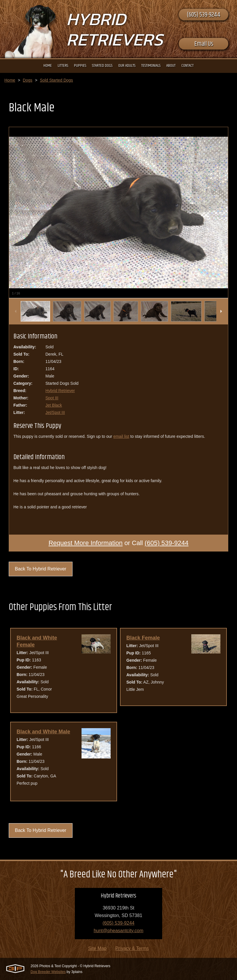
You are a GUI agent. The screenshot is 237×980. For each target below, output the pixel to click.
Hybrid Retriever (60, 391)
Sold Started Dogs (56, 80)
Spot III (52, 398)
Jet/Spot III (55, 412)
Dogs (28, 80)
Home (10, 80)
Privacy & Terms (132, 948)
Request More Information (86, 543)
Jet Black (54, 405)
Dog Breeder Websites (48, 972)
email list (121, 436)
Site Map (97, 948)
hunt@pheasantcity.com (119, 931)
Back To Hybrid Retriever (41, 569)
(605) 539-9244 (204, 15)
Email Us (204, 44)
